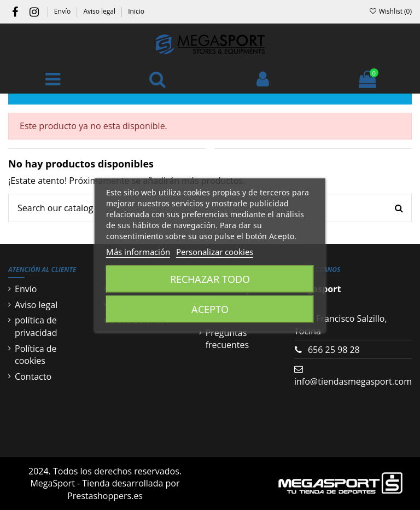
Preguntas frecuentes (227, 339)
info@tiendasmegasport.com (353, 381)
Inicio (136, 11)
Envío (63, 11)
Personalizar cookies (215, 252)
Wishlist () (390, 11)
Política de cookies (36, 355)
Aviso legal (100, 11)
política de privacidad (36, 326)
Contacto (33, 376)
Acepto (210, 309)
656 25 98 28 (334, 350)
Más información (138, 252)
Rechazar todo (210, 279)
